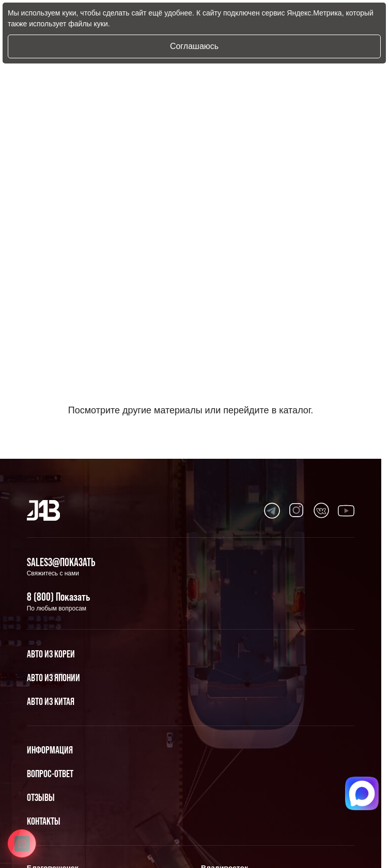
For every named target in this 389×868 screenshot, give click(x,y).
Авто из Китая (51, 701)
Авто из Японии (53, 678)
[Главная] (44, 510)
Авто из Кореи (51, 654)
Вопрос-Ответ (50, 774)
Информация (50, 750)
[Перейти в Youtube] (272, 510)
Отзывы (41, 797)
